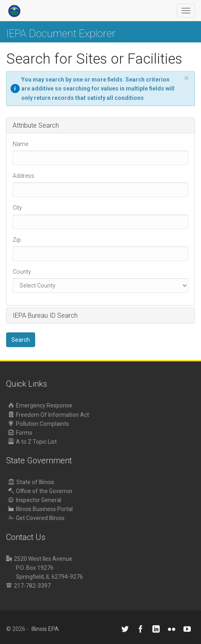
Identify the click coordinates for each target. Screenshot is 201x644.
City (17, 208)
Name (20, 144)
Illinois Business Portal (40, 509)
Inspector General (35, 500)
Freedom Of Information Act (49, 415)
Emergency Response (40, 405)
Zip (17, 240)
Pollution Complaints (39, 424)
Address (23, 176)
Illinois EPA (45, 629)
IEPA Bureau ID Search (45, 315)
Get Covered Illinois (36, 518)
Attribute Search (36, 125)
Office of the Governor (40, 491)
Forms (20, 433)
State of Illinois (31, 482)
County (22, 272)
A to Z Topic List (32, 442)
